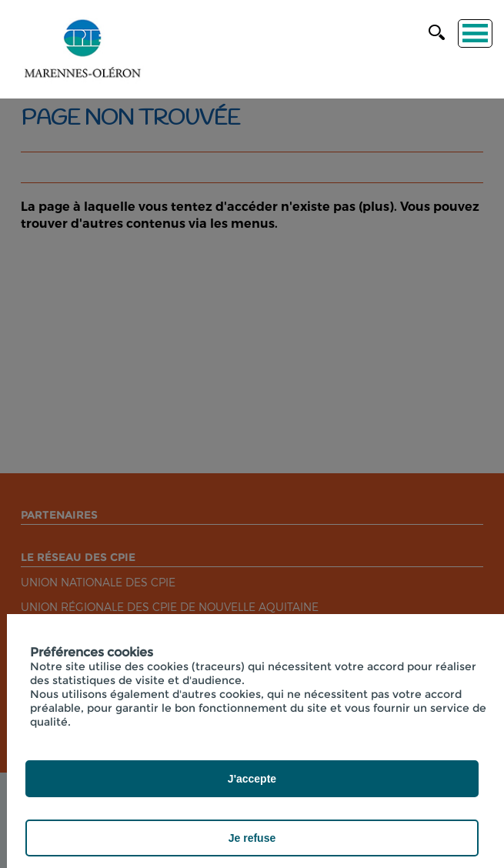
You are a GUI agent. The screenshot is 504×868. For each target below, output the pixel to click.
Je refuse (252, 838)
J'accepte (252, 779)
